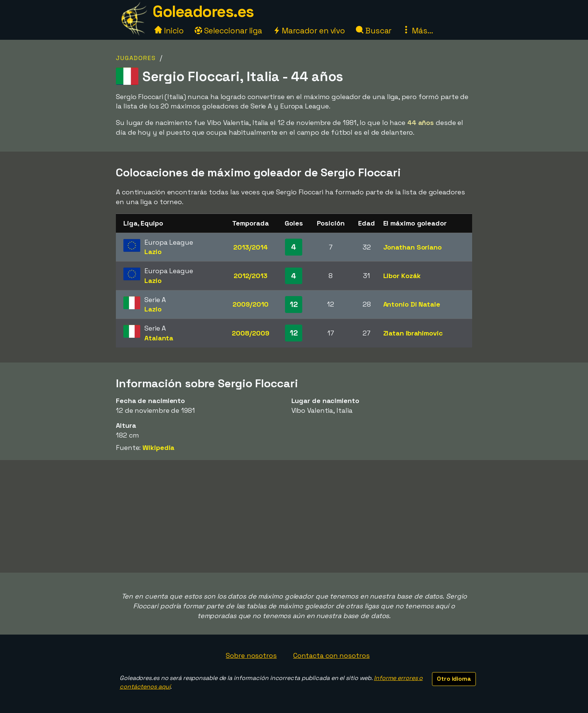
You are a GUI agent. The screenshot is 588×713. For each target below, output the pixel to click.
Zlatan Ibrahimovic (413, 333)
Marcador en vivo (309, 31)
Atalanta (159, 338)
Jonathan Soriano (412, 247)
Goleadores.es (203, 11)
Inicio (169, 31)
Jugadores (136, 58)
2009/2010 (250, 304)
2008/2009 (250, 333)
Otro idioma (454, 679)
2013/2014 (250, 247)
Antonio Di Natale (412, 304)
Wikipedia (158, 448)
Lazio (153, 252)
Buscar (374, 31)
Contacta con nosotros (331, 655)
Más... (418, 31)
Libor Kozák (402, 276)
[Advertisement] (294, 516)
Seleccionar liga (228, 31)
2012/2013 (250, 276)
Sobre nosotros (251, 655)
